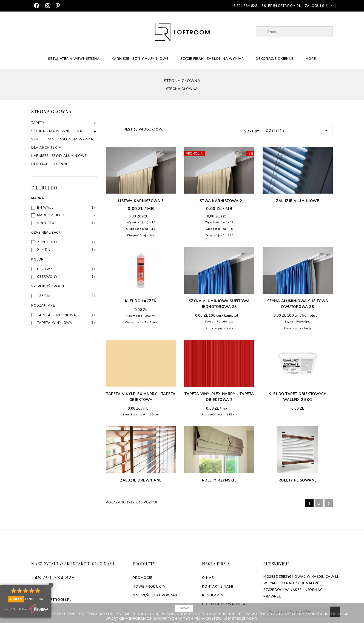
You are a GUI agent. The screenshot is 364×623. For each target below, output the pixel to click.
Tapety (38, 123)
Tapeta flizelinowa (66, 315)
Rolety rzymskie (219, 480)
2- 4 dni (66, 250)
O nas (208, 578)
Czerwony (66, 277)
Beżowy (66, 269)
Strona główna (51, 111)
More (311, 59)
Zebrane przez (25, 609)
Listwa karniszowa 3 (141, 201)
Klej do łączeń (141, 301)
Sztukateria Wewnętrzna (74, 59)
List (118, 129)
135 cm (66, 296)
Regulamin (213, 595)
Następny (329, 503)
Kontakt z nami (218, 587)
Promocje (143, 578)
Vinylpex (66, 223)
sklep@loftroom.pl (281, 6)
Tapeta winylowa (66, 323)
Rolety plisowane (298, 480)
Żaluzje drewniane (141, 480)
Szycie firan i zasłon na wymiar (212, 59)
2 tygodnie (66, 242)
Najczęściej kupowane (155, 595)
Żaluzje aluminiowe (298, 201)
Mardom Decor (66, 215)
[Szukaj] (294, 32)
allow (184, 608)
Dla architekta (46, 148)
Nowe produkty (149, 587)
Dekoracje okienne (275, 59)
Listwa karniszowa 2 (219, 201)
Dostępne (298, 130)
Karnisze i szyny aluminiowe (140, 59)
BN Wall (66, 208)
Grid (109, 129)
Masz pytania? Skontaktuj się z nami (73, 564)
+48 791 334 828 (243, 6)
